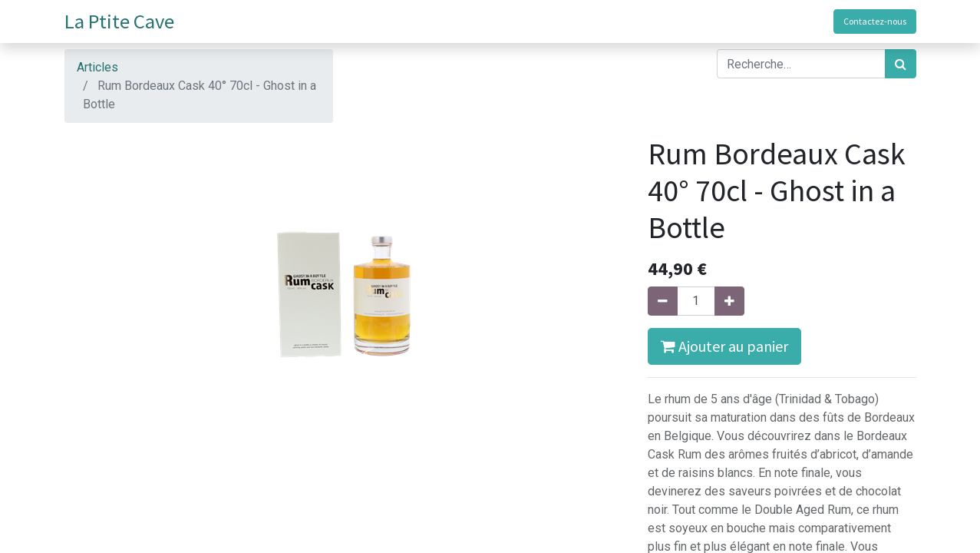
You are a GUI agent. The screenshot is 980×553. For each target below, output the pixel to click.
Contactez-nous (875, 21)
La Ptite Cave (119, 21)
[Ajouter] (729, 301)
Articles (97, 67)
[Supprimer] (663, 301)
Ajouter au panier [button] (724, 346)
